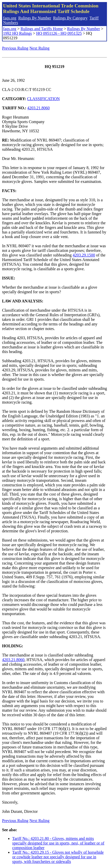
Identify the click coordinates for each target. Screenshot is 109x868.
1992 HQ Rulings (17, 33)
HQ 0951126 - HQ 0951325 (59, 33)
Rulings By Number (35, 18)
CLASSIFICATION (44, 99)
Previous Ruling (15, 48)
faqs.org (10, 18)
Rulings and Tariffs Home (42, 29)
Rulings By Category (70, 18)
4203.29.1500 (84, 255)
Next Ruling (40, 48)
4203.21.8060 (38, 108)
